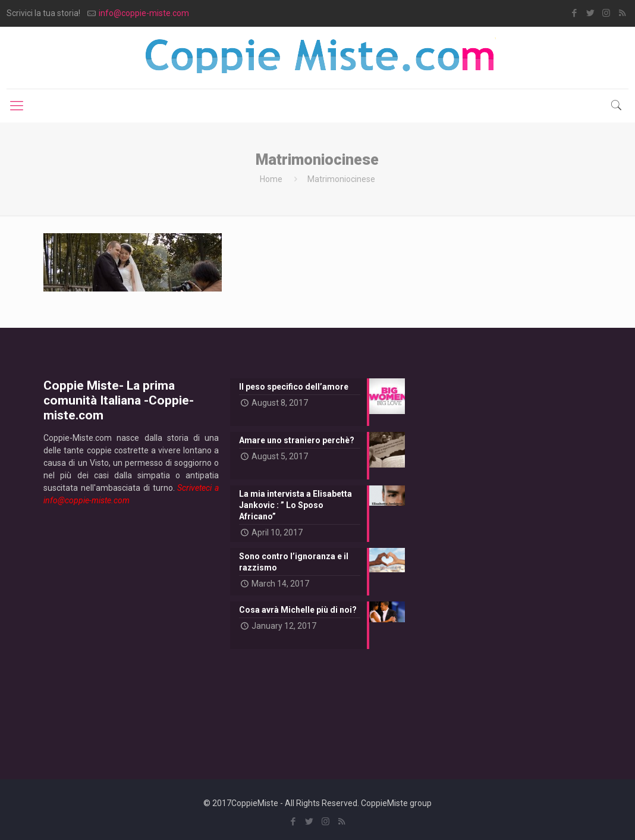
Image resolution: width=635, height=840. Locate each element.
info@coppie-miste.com (144, 13)
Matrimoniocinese (341, 179)
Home (271, 179)
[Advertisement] (131, 633)
